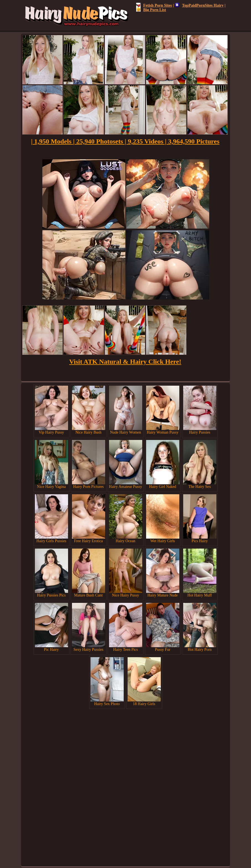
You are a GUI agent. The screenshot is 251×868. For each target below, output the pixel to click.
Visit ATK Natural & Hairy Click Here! (125, 362)
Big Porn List (151, 10)
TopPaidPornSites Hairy (199, 5)
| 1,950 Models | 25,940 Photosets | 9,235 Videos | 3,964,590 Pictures (125, 141)
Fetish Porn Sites (154, 5)
